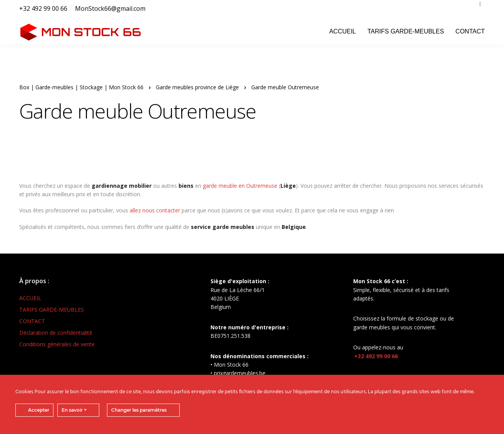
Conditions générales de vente (57, 344)
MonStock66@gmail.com (110, 8)
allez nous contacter (155, 210)
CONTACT (470, 31)
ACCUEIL (343, 31)
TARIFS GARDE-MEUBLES (406, 31)
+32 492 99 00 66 (43, 8)
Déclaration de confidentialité (56, 333)
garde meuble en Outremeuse (240, 186)
